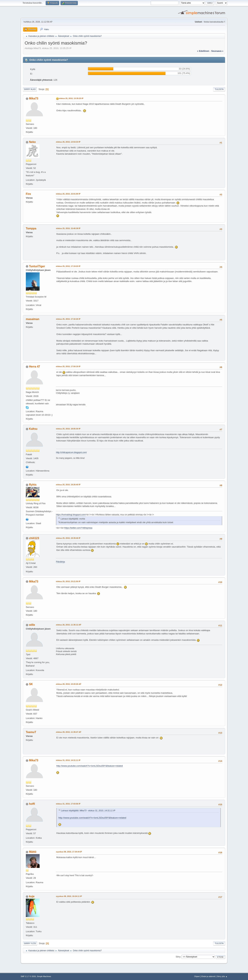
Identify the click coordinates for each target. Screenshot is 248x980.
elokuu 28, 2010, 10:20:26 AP (69, 684)
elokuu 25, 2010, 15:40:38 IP (68, 228)
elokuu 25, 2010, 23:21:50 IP (68, 581)
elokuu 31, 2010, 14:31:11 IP (68, 760)
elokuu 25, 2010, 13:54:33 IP (68, 142)
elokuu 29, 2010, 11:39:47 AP (69, 732)
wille (32, 625)
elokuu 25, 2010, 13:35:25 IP (71, 98)
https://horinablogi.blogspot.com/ (71, 515)
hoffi (32, 804)
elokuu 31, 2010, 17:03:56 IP (68, 804)
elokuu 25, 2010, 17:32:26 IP (68, 319)
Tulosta (219, 89)
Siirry (178, 957)
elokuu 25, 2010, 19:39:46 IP (68, 538)
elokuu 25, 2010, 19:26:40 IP (68, 485)
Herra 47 (34, 367)
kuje (32, 896)
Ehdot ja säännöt (208, 976)
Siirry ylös (30, 943)
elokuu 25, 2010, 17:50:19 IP (68, 366)
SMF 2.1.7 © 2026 (28, 976)
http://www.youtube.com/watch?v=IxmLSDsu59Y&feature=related (90, 766)
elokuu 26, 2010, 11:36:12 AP (69, 625)
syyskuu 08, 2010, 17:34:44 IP (69, 852)
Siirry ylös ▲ (222, 976)
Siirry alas (30, 89)
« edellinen (203, 51)
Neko (32, 142)
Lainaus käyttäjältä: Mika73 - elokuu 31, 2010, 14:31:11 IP (88, 811)
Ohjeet (197, 976)
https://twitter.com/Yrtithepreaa (78, 528)
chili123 (34, 538)
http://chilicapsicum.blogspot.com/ (71, 452)
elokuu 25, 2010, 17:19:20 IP (68, 266)
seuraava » (217, 51)
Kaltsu (33, 429)
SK (31, 684)
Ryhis (33, 485)
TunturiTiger (37, 266)
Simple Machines (44, 976)
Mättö (33, 852)
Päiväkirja (60, 562)
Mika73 (33, 98)
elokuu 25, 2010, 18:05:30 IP (68, 429)
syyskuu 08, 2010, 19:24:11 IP (69, 896)
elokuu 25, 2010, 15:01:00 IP (68, 194)
